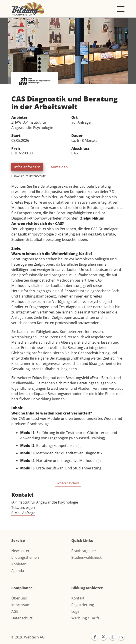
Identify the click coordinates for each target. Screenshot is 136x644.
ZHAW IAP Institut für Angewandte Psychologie (32, 125)
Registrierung (83, 605)
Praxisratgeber (84, 551)
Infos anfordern (27, 167)
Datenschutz (22, 618)
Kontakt (78, 598)
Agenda (18, 571)
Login (76, 611)
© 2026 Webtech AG (28, 637)
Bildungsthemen (25, 557)
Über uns (19, 598)
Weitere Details (68, 483)
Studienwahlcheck (86, 557)
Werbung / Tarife (85, 618)
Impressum (21, 605)
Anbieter (19, 564)
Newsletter (20, 551)
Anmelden (59, 167)
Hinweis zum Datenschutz (28, 176)
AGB (15, 611)
